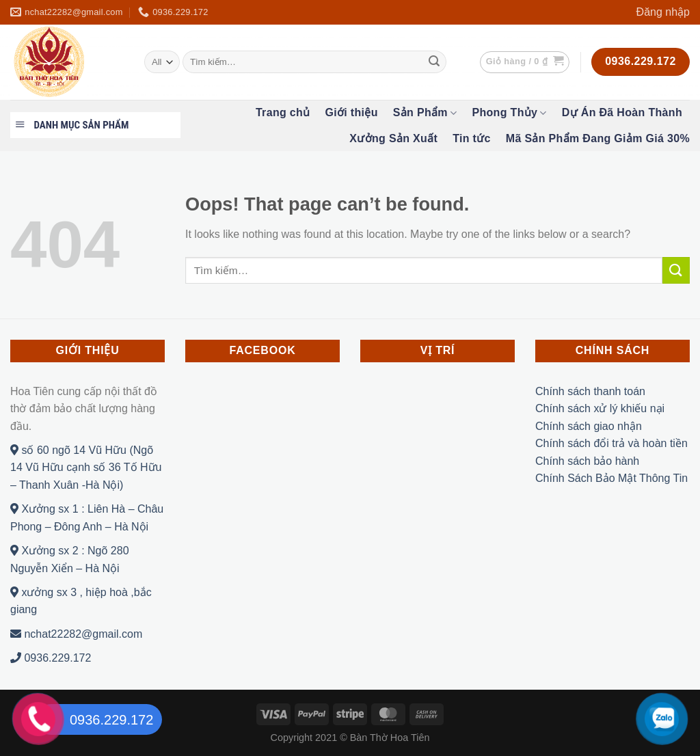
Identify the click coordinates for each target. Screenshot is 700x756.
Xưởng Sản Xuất (393, 138)
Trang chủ (283, 112)
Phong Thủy (509, 113)
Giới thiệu (351, 112)
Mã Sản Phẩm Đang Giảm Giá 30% (598, 138)
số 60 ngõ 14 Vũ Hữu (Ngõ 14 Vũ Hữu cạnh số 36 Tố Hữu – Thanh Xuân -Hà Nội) (86, 468)
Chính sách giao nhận (589, 426)
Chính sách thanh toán (590, 391)
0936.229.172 (51, 658)
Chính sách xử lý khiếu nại (600, 408)
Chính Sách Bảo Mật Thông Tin (611, 478)
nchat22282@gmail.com (76, 634)
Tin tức (472, 138)
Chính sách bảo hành (587, 461)
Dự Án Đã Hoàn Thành (622, 112)
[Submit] (434, 62)
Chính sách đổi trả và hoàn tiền (611, 443)
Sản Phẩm (425, 113)
